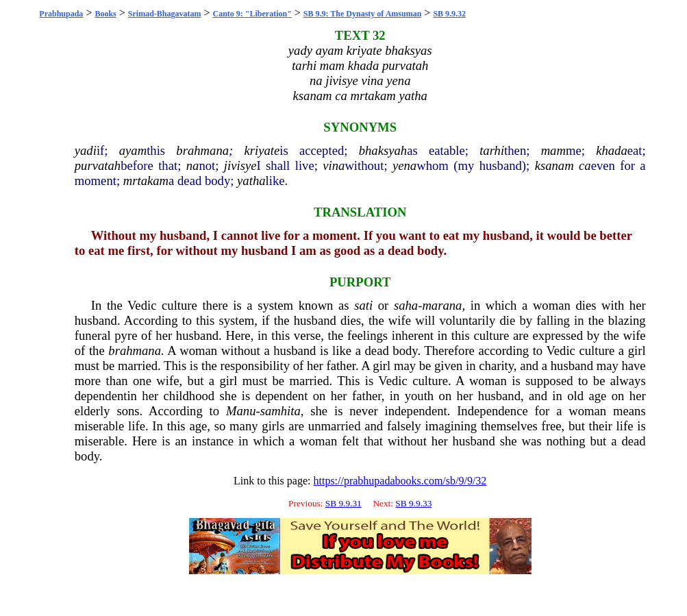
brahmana (202, 150)
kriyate (262, 150)
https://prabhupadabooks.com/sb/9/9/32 (400, 481)
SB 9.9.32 (449, 14)
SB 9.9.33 (413, 503)
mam (553, 150)
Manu (241, 411)
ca (585, 165)
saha (406, 305)
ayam (133, 150)
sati (363, 305)
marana (442, 305)
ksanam (554, 165)
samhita (280, 411)
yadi (86, 150)
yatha (251, 181)
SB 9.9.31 (343, 503)
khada (612, 150)
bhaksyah (383, 150)
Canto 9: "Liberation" (252, 14)
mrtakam (146, 181)
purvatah (98, 165)
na (193, 165)
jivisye (240, 165)
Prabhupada (61, 14)
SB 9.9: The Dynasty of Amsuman (362, 14)
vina (334, 165)
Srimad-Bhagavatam (165, 14)
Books (105, 14)
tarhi (492, 150)
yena (404, 165)
